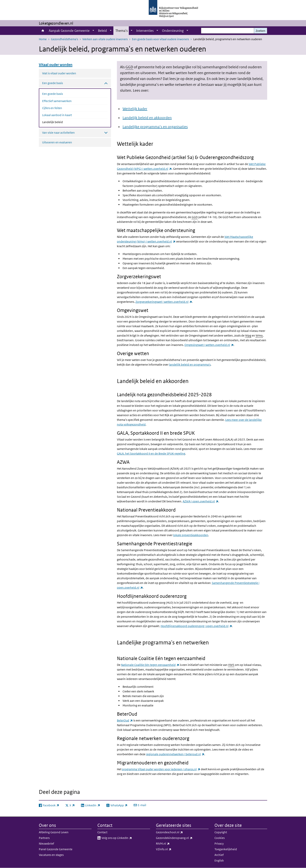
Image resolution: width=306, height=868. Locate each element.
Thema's (121, 31)
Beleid (102, 31)
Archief (219, 855)
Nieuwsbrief (46, 844)
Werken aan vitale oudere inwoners (105, 39)
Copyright (221, 832)
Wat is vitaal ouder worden (59, 73)
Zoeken (261, 31)
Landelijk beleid (63, 122)
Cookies (220, 838)
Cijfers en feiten (52, 108)
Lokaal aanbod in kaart (57, 115)
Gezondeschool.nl (178, 832)
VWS (231, 665)
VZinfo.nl (172, 849)
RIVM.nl (171, 844)
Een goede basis (52, 94)
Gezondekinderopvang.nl (182, 838)
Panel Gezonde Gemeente (56, 849)
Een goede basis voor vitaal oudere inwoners (160, 39)
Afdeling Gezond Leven (54, 832)
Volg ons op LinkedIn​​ (125, 838)
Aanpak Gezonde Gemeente (69, 31)
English (219, 860)
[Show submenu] (93, 31)
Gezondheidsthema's (64, 39)
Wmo (259, 335)
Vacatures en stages (51, 855)
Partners (44, 838)
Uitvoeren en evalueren (57, 142)
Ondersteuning (173, 31)
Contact (102, 832)
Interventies (145, 31)
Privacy (219, 844)
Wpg (248, 335)
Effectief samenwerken (57, 101)
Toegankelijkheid (226, 849)
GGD (129, 67)
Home (43, 31)
